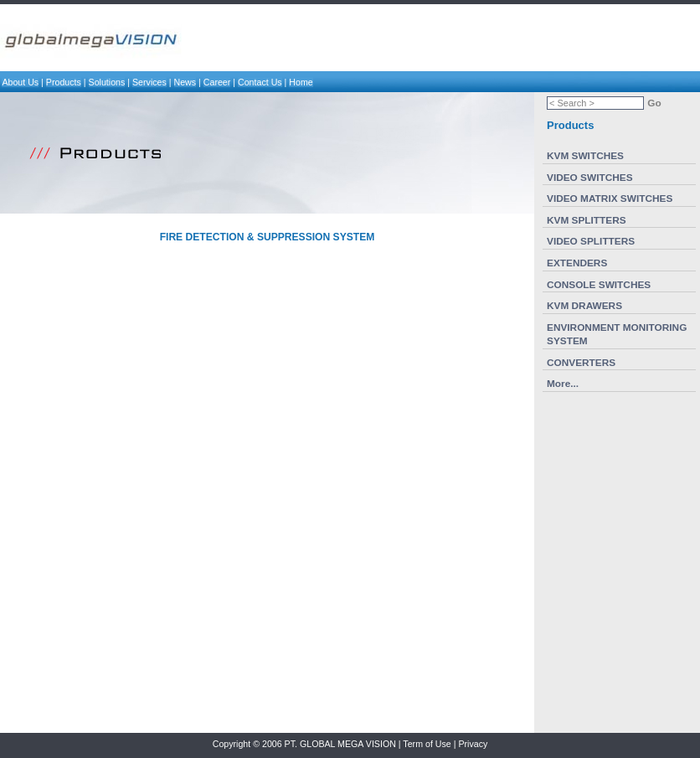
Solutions (107, 82)
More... (563, 384)
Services (149, 82)
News (185, 82)
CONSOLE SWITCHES (599, 285)
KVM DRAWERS (584, 306)
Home (301, 82)
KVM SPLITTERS (587, 220)
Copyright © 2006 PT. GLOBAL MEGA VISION (304, 744)
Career (217, 82)
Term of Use (427, 744)
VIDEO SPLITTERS (591, 241)
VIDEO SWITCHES (590, 178)
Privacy (473, 744)
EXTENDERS (577, 263)
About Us (20, 82)
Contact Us (260, 82)
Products (64, 82)
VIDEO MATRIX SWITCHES (610, 199)
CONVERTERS (581, 363)
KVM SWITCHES (585, 156)
